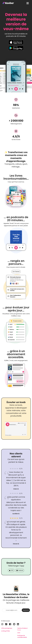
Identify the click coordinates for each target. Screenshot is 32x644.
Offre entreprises (7, 628)
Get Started (16, 272)
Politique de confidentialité (22, 636)
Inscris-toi (26, 610)
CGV (19, 633)
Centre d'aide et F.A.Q (22, 629)
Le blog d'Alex (6, 631)
